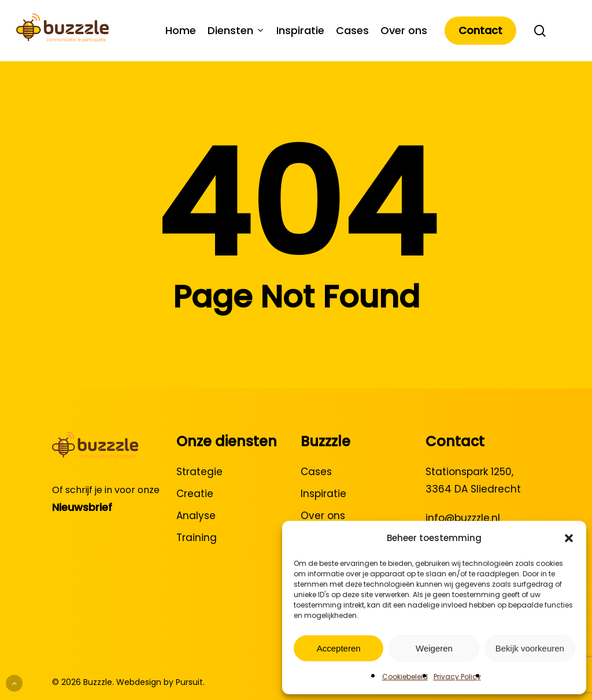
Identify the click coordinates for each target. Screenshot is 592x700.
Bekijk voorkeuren (530, 648)
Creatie (195, 494)
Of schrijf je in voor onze (106, 490)
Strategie (199, 472)
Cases (316, 472)
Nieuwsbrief (82, 507)
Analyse (196, 516)
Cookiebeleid (405, 677)
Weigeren (434, 648)
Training (197, 538)
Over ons (323, 516)
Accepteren (339, 648)
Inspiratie (323, 494)
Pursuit (189, 682)
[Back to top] (14, 684)
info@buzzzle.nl (463, 518)
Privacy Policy (457, 677)
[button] (569, 538)
